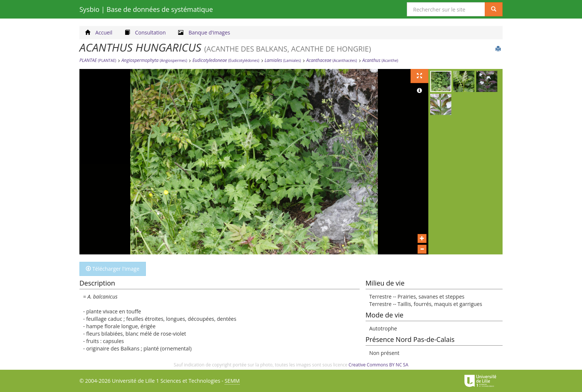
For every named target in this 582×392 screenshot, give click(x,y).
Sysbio (146, 9)
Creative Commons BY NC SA (378, 365)
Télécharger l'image (113, 269)
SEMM (232, 381)
